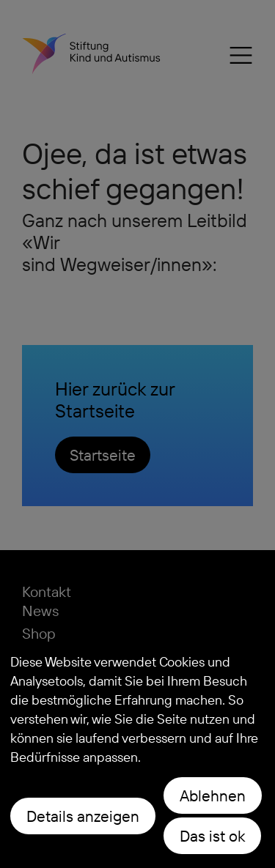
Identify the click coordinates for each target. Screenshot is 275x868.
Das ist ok (212, 836)
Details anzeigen (83, 816)
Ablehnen (213, 795)
